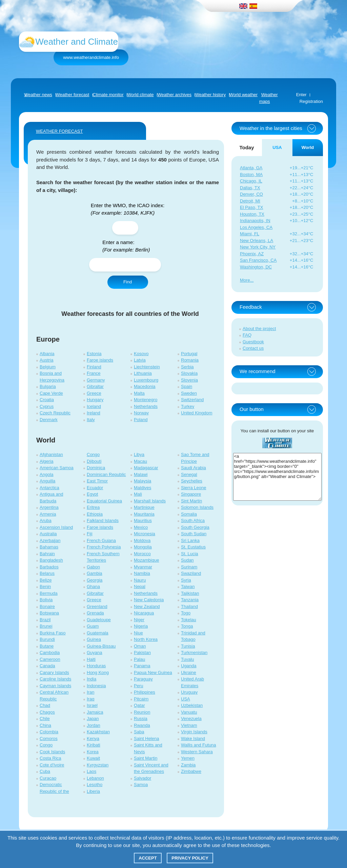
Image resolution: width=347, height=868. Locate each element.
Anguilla (47, 481)
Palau (139, 659)
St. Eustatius (193, 547)
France (94, 373)
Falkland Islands (103, 520)
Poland (141, 420)
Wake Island (193, 739)
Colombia (49, 732)
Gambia (95, 573)
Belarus (47, 573)
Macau (140, 461)
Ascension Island (56, 527)
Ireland (94, 413)
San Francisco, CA (258, 260)
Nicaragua (144, 613)
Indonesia (96, 686)
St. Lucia (190, 554)
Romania (190, 360)
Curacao (48, 778)
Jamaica (95, 712)
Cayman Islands (55, 686)
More (245, 280)
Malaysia (142, 481)
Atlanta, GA (251, 168)
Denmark (49, 420)
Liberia (93, 791)
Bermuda (49, 593)
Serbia (187, 367)
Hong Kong (98, 672)
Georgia (95, 580)
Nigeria (141, 626)
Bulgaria (48, 386)
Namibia (142, 573)
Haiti (91, 659)
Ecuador (95, 488)
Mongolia (143, 547)
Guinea (94, 639)
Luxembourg (146, 380)
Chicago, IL (251, 181)
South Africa (193, 520)
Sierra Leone (193, 488)
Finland (94, 367)
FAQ (247, 335)
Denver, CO (251, 194)
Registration (311, 101)
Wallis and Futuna (199, 745)
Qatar (139, 705)
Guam (93, 626)
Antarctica (49, 488)
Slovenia (189, 380)
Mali (138, 494)
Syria (186, 580)
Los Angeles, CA (256, 227)
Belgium (48, 367)
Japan (93, 719)
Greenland (97, 606)
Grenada (95, 613)
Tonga (187, 626)
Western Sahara (197, 752)
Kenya (93, 739)
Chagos (47, 712)
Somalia (189, 514)
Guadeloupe (99, 620)
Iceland (94, 406)
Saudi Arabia (193, 468)
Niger (139, 620)
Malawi (141, 474)
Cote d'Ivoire (52, 765)
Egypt (92, 494)
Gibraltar (95, 386)
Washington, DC (256, 267)
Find (128, 282)
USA (186, 699)
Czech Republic (55, 413)
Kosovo (141, 354)
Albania (47, 354)
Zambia (188, 765)
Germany (96, 380)
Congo (46, 745)
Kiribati (94, 745)
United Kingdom (197, 413)
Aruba (46, 520)
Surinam (189, 567)
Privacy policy (190, 858)
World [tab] (308, 147)
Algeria (46, 461)
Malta (139, 393)
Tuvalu (188, 659)
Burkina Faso (53, 633)
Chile (45, 719)
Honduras (96, 666)
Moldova (142, 540)
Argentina (49, 507)
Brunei (46, 626)
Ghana (93, 587)
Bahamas (49, 547)
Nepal (140, 587)
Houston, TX (252, 214)
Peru (138, 686)
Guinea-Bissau (101, 646)
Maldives (142, 488)
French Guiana (101, 540)
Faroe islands (100, 360)
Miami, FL (250, 234)
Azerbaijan (50, 540)
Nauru (140, 580)
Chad (45, 705)
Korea (93, 752)
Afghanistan (51, 454)
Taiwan (188, 587)
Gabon (93, 567)
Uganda (189, 666)
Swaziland (191, 573)
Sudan (187, 560)
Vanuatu (189, 712)
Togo (186, 613)
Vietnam (189, 725)
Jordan (94, 725)
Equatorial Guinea (104, 501)
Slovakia (189, 373)
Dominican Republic (106, 474)
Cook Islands (52, 752)
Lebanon (95, 778)
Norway (141, 413)
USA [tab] (277, 147)
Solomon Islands (197, 507)
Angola (46, 474)
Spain (187, 386)
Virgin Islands (194, 732)
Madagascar (146, 468)
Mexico (141, 527)
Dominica (96, 468)
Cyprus (47, 406)
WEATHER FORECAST (59, 131)
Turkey (188, 406)
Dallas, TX (250, 188)
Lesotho (95, 785)
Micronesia (145, 534)
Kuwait (93, 758)
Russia (141, 719)
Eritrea (93, 507)
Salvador (142, 778)
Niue (138, 633)
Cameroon (50, 659)
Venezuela (191, 719)
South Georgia (195, 527)
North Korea (146, 639)
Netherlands (146, 406)
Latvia (140, 360)
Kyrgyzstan (98, 765)
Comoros (49, 739)
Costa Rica (50, 758)
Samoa (141, 785)
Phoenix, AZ (252, 254)
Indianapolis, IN (255, 221)
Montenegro (146, 400)
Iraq (90, 699)
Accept (148, 858)
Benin (45, 587)
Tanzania (190, 600)
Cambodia (50, 653)
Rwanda (142, 725)
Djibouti (94, 461)
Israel (92, 705)
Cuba (45, 771)
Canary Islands (54, 672)
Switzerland (192, 400)
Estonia (94, 354)
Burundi (47, 639)
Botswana (49, 613)
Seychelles (192, 481)
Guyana (95, 653)
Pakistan (142, 653)
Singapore (191, 494)
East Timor (97, 481)
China (45, 725)
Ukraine (189, 672)
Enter (301, 95)
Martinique (144, 507)
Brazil (45, 620)
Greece (94, 393)
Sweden (189, 393)
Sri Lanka (190, 540)
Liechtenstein (147, 367)
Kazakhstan (98, 732)
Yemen (188, 758)
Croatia (47, 400)
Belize (46, 580)
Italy (91, 420)
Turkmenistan (194, 653)
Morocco (142, 554)
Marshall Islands (150, 501)
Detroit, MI (250, 201)
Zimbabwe (191, 771)
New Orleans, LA (257, 241)
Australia (48, 534)
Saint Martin (146, 758)
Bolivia (46, 600)
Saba (139, 732)
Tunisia (188, 646)
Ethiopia (95, 514)
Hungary (95, 400)
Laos (91, 771)
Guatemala (98, 633)
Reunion (142, 712)
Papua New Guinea (153, 672)
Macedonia (145, 386)
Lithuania (143, 373)
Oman (140, 646)
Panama (142, 666)
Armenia (48, 514)
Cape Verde (51, 393)
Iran (90, 692)
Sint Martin (191, 501)
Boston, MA (251, 175)
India (91, 679)
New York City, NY (258, 247)
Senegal (189, 474)
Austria (46, 360)
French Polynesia (104, 547)
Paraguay (143, 679)
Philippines (145, 692)
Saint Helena (146, 739)
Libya (139, 454)
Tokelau (189, 620)
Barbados (49, 567)
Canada (47, 666)
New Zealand (147, 606)
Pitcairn (141, 699)
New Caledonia (149, 600)
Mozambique (146, 560)
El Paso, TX (251, 207)
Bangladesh (51, 560)
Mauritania (144, 514)
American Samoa (57, 468)
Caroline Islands (55, 679)
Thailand (189, 606)
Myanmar (143, 567)
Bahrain (47, 554)
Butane (47, 646)
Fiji (90, 534)
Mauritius (143, 520)
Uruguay (189, 692)
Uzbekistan (192, 705)
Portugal (189, 354)
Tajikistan (190, 593)
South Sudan (194, 534)
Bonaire (47, 606)
